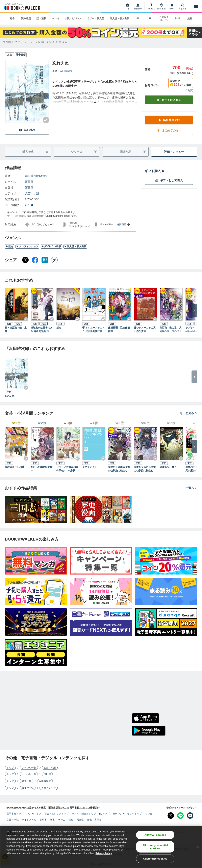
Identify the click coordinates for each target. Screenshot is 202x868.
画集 (71, 820)
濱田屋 (29, 182)
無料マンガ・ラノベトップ (127, 814)
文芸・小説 (32, 193)
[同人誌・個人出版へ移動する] (46, 42)
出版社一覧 (28, 788)
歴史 (9, 246)
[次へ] (194, 310)
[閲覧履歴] (161, 6)
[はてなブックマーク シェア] (45, 260)
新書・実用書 (94, 820)
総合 (12, 18)
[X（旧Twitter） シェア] (25, 260)
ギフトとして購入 (169, 180)
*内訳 (189, 90)
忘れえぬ (10, 396)
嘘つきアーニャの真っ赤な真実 (145, 329)
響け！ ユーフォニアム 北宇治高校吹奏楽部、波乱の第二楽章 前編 (93, 330)
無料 (190, 18)
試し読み (27, 130)
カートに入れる (169, 100)
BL (138, 18)
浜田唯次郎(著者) (36, 176)
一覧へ (191, 488)
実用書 (43, 820)
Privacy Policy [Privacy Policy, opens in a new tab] (104, 853)
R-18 (178, 18)
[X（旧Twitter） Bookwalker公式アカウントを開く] (171, 816)
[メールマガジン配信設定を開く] (190, 816)
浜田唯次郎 (66, 71)
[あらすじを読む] (95, 98)
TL (150, 18)
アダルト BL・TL (164, 18)
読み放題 (26, 18)
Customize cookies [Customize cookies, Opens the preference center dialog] (155, 859)
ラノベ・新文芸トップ (84, 814)
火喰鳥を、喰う (168, 467)
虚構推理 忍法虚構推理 (119, 329)
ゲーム (62, 820)
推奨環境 (123, 225)
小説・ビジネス (73, 18)
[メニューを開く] (196, 6)
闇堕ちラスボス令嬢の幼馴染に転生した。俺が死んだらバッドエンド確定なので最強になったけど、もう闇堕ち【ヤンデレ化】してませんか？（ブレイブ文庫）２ (145, 469)
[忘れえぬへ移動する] (63, 42)
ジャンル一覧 (29, 768)
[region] (101, 847)
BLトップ (104, 814)
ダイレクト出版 (51, 246)
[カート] (172, 6)
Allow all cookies (155, 835)
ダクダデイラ (90, 467)
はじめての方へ (169, 131)
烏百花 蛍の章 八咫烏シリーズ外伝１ (171, 329)
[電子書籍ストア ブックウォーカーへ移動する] (19, 42)
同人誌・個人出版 (120, 18)
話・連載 (41, 18)
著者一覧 (26, 781)
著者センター (49, 788)
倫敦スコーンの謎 (15, 467)
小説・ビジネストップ (56, 814)
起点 (59, 328)
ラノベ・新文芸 (96, 18)
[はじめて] (151, 6)
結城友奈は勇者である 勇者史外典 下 (42, 329)
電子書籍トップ (15, 814)
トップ (10, 768)
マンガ (55, 18)
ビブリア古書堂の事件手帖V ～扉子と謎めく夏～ (68, 469)
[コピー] (54, 260)
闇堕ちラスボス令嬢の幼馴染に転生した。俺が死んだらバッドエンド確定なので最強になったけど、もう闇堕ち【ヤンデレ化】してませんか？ (119, 469)
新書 (52, 820)
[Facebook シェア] (35, 260)
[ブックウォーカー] (22, 6)
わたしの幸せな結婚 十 (42, 469)
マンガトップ (34, 814)
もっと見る (188, 413)
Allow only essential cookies (155, 847)
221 (29, 205)
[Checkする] (46, 120)
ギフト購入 (155, 171)
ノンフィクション (27, 246)
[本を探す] (182, 6)
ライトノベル (29, 820)
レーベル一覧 (29, 774)
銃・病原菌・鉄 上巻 (16, 329)
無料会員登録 (169, 120)
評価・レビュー (174, 152)
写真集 (80, 820)
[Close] (198, 847)
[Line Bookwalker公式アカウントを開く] (180, 816)
